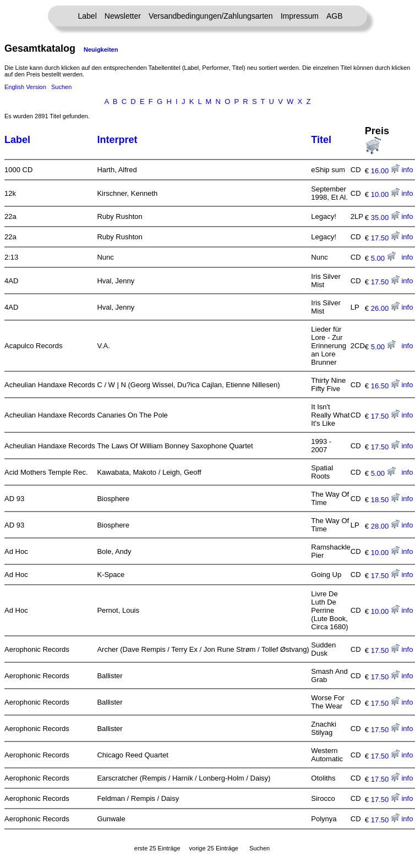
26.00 (385, 308)
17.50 (385, 238)
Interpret (117, 140)
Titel (321, 140)
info (407, 170)
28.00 (385, 526)
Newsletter (123, 16)
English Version (25, 87)
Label (88, 16)
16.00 (385, 171)
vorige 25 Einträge (214, 848)
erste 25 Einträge (157, 848)
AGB (335, 16)
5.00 (383, 258)
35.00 (385, 218)
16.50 (385, 386)
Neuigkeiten (101, 50)
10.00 (385, 194)
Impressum (300, 16)
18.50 (385, 500)
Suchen (61, 87)
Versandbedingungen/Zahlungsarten (211, 16)
